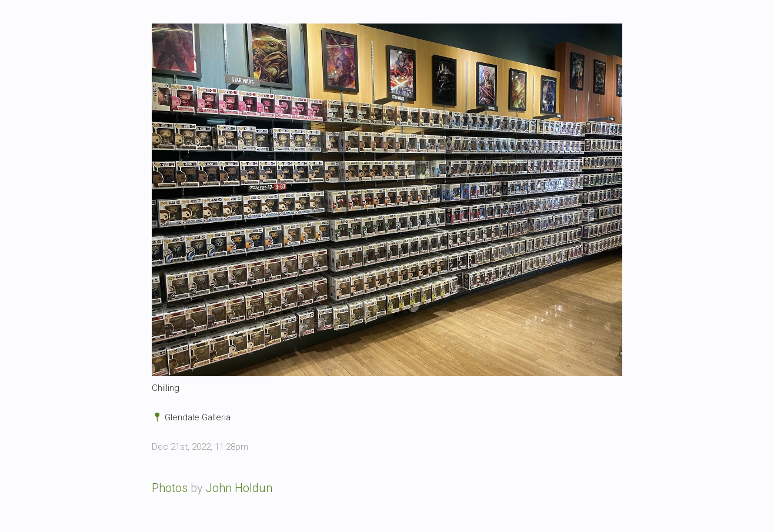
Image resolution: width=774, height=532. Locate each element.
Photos (170, 488)
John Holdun (239, 488)
